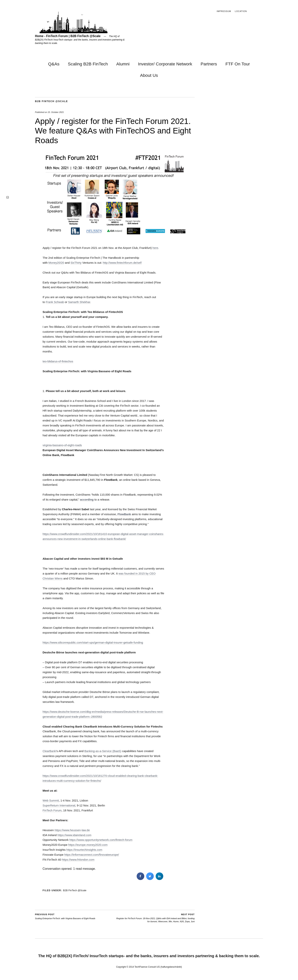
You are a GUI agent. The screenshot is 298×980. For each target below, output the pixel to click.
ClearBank (49, 751)
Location (241, 11)
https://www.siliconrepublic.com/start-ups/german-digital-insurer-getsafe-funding (93, 642)
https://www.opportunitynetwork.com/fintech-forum (101, 840)
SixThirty (76, 263)
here (155, 248)
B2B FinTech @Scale (51, 101)
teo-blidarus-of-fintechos (58, 361)
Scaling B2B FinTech (88, 64)
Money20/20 (56, 263)
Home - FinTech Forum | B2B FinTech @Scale (68, 36)
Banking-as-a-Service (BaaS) (103, 751)
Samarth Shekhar (79, 302)
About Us (149, 75)
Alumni (123, 64)
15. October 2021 (56, 112)
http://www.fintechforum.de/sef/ (122, 263)
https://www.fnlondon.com (78, 860)
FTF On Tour (238, 64)
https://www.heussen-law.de (72, 830)
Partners (209, 64)
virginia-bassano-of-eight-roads (62, 445)
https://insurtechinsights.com (84, 850)
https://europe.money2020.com (88, 845)
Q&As (54, 64)
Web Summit (51, 800)
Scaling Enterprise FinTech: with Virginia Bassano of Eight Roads (65, 916)
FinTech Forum (52, 810)
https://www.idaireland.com (74, 835)
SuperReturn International (59, 805)
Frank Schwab (55, 302)
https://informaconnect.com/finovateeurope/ (92, 855)
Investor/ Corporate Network (165, 64)
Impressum (224, 11)
